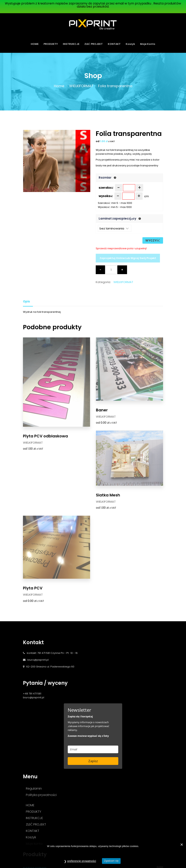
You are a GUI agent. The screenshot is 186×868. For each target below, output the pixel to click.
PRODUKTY (51, 44)
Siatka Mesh (35, 511)
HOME (35, 44)
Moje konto (148, 44)
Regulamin (34, 711)
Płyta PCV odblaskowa (45, 414)
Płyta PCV (106, 511)
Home (59, 86)
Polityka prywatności (41, 717)
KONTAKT (114, 44)
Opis (26, 301)
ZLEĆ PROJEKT (94, 44)
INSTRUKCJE (71, 44)
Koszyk (130, 44)
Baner (102, 414)
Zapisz (93, 683)
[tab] (28, 301)
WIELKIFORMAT (81, 86)
